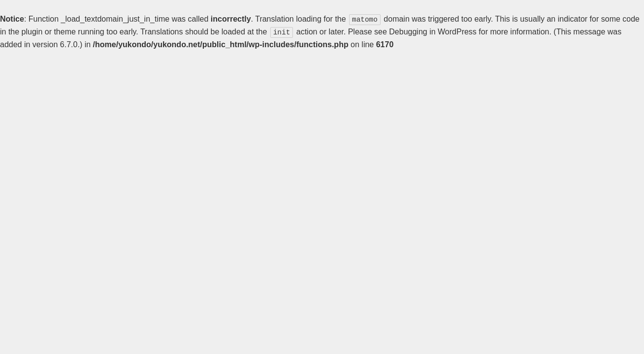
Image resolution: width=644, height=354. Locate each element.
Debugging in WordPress (433, 31)
